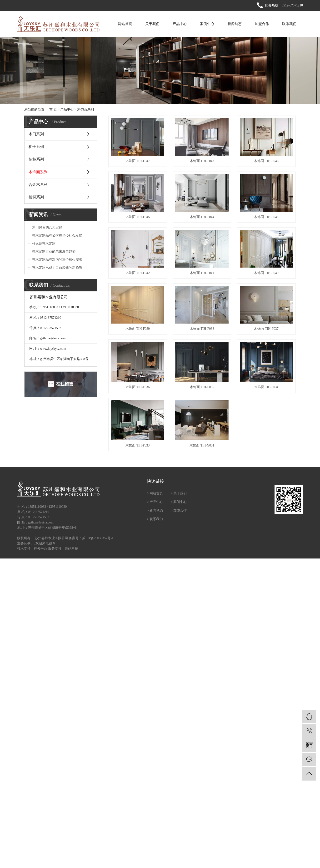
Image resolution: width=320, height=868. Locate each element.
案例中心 (207, 24)
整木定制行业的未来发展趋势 (53, 251)
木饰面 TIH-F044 (202, 217)
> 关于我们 (179, 493)
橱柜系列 (36, 159)
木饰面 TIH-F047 (138, 161)
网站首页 (125, 24)
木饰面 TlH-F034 (266, 387)
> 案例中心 (179, 502)
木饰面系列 (85, 109)
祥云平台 (40, 549)
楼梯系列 (36, 197)
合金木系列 (38, 185)
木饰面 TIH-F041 (202, 273)
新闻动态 (235, 24)
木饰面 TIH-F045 (138, 217)
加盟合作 (262, 24)
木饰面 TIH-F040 (266, 273)
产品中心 (180, 24)
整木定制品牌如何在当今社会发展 (57, 236)
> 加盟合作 (179, 510)
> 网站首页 (155, 493)
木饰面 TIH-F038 (202, 329)
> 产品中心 (155, 502)
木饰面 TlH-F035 (202, 387)
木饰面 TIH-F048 (202, 161)
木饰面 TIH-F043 (266, 217)
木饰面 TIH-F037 (266, 329)
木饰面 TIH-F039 (138, 329)
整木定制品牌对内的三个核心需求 (57, 260)
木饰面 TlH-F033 (138, 445)
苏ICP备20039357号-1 (98, 538)
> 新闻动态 (155, 510)
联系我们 (289, 24)
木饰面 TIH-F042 (138, 273)
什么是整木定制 (43, 244)
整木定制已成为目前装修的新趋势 (57, 268)
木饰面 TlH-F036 (138, 387)
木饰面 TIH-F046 (266, 161)
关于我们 (152, 24)
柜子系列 (36, 147)
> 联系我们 (155, 519)
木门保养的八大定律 (47, 227)
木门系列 (36, 134)
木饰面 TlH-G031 (202, 445)
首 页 (53, 109)
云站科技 (71, 549)
